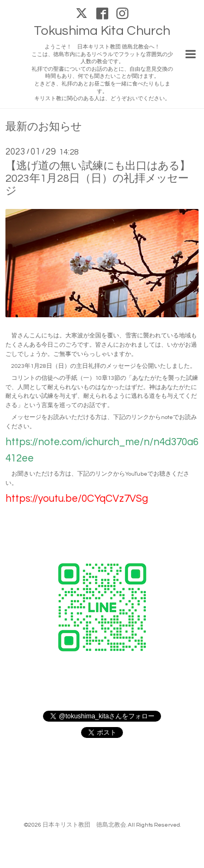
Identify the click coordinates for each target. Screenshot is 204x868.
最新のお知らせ (44, 127)
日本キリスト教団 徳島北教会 (84, 825)
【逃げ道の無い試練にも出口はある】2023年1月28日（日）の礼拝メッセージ (98, 179)
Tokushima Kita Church (102, 31)
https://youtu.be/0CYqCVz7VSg (77, 499)
